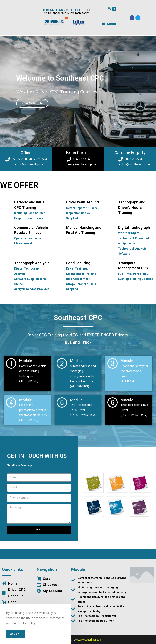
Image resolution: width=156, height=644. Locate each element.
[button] (71, 144)
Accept (16, 634)
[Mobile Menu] (108, 24)
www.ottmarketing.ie (89, 640)
